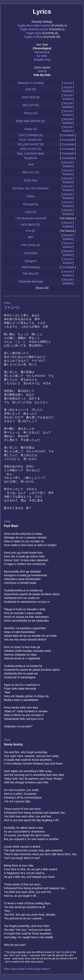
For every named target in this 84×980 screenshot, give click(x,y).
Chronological (42, 48)
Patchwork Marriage (31, 281)
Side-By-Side (42, 75)
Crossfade (68, 135)
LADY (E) (31, 212)
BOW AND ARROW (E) (31, 121)
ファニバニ (12, 307)
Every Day (31, 180)
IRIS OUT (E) (31, 105)
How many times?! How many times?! (27, 969)
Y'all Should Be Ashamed (31, 218)
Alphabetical (42, 52)
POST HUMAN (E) (31, 140)
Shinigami (31, 261)
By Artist (42, 56)
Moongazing (31, 204)
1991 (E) (31, 89)
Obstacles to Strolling (31, 83)
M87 (31, 237)
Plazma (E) (31, 113)
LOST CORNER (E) (31, 135)
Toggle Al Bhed (33, 37)
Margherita (31, 158)
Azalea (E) (31, 129)
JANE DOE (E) (31, 97)
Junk (31, 164)
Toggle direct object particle (34, 25)
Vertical (42, 71)
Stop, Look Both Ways (31, 153)
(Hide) (7, 303)
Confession (31, 253)
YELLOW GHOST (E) (31, 144)
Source (68, 83)
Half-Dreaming (31, 267)
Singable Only (42, 60)
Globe (31, 196)
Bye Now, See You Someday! (31, 188)
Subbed (67, 91)
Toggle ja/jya (34, 33)
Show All (42, 288)
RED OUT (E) (31, 172)
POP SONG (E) (31, 245)
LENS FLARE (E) (31, 149)
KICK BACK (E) (31, 225)
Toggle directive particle (34, 29)
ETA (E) (31, 231)
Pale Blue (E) (31, 274)
